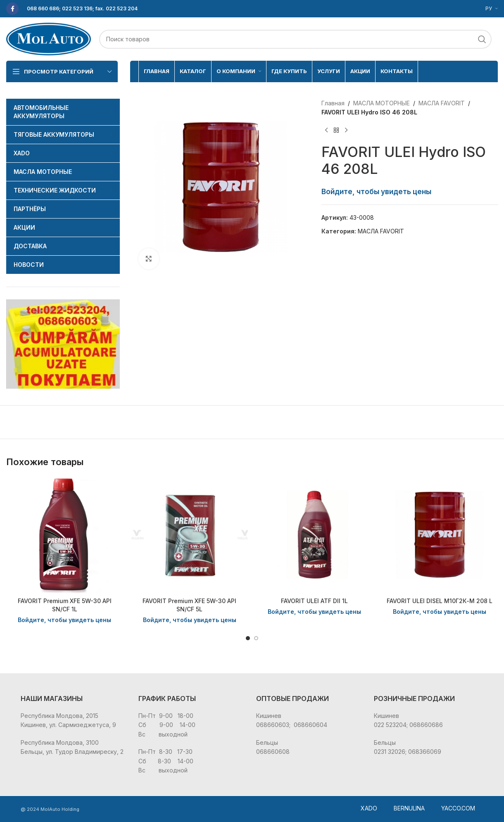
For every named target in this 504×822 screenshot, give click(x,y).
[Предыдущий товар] (326, 131)
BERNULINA (409, 808)
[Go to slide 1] (248, 638)
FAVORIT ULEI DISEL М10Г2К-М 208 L (440, 601)
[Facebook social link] (12, 9)
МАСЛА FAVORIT (442, 103)
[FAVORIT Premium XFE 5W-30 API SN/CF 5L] (190, 535)
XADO (369, 808)
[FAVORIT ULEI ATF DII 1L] (315, 535)
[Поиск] (295, 39)
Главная (333, 103)
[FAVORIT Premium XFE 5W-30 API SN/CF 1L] (65, 535)
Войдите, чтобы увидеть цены (376, 191)
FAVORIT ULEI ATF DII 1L (314, 601)
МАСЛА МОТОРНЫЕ (382, 103)
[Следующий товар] (346, 131)
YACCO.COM (458, 808)
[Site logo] (49, 38)
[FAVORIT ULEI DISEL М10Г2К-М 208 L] (440, 535)
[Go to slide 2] (256, 638)
